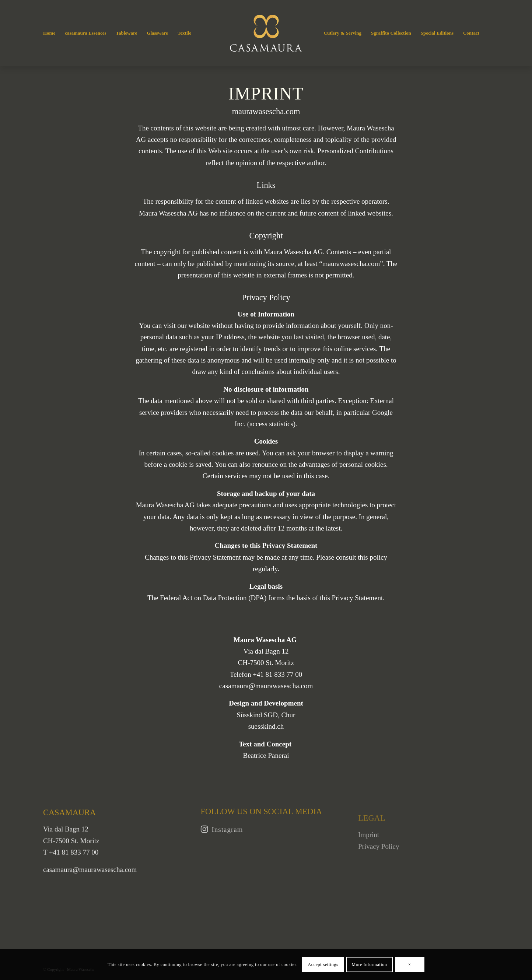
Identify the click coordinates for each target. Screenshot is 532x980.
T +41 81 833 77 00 (71, 861)
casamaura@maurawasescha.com (266, 686)
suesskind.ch (266, 726)
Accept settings (323, 965)
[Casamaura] (266, 33)
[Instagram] (204, 836)
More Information (370, 965)
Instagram (227, 836)
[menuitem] (49, 33)
